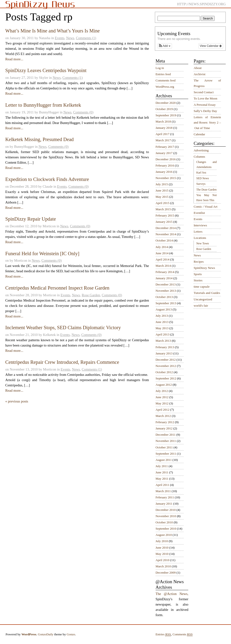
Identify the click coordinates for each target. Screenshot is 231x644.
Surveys (201, 184)
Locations (200, 238)
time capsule (201, 287)
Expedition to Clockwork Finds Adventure (47, 179)
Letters (198, 232)
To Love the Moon (205, 98)
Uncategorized (203, 299)
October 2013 (164, 297)
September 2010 (166, 529)
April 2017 (163, 134)
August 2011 (164, 460)
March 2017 (163, 140)
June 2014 (162, 253)
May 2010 (162, 554)
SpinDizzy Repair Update (31, 219)
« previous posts (17, 401)
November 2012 (166, 366)
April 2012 (163, 410)
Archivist (199, 74)
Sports (198, 274)
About (198, 68)
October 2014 (164, 240)
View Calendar (211, 46)
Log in (160, 68)
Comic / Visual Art (205, 207)
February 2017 (165, 147)
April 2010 (163, 560)
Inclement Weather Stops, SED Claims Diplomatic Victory (63, 328)
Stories (198, 280)
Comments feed (166, 80)
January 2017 (164, 153)
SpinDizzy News (204, 268)
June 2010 (162, 548)
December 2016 (166, 159)
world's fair (201, 306)
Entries (163, 634)
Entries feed (163, 74)
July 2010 (162, 541)
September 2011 (166, 454)
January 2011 (164, 504)
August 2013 (164, 309)
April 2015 (163, 203)
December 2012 (166, 360)
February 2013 (165, 347)
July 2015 (162, 184)
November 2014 (166, 234)
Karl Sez (201, 173)
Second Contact (204, 92)
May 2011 (162, 479)
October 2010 (164, 522)
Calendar (199, 134)
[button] (165, 46)
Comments (182, 634)
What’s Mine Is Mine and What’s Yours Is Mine (52, 31)
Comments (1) (86, 38)
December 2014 (166, 228)
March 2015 (163, 209)
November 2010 (166, 516)
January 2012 (164, 428)
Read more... (14, 59)
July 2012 (162, 391)
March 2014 (163, 266)
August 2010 (164, 535)
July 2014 (162, 247)
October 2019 (164, 109)
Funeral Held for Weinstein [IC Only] (42, 254)
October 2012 (164, 372)
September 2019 (166, 115)
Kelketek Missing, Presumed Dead (40, 139)
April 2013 (163, 334)
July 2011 (162, 466)
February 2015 (165, 215)
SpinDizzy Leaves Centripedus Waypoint (46, 70)
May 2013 (162, 328)
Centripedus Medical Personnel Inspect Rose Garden (57, 288)
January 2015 (164, 222)
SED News (202, 178)
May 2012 (162, 403)
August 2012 (164, 385)
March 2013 (163, 341)
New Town (202, 243)
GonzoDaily (46, 634)
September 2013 (166, 303)
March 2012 (163, 416)
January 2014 (164, 278)
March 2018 (163, 121)
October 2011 (164, 447)
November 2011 (166, 441)
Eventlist (199, 213)
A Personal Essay (205, 105)
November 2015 (166, 178)
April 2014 (163, 259)
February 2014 (165, 272)
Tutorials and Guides (207, 293)
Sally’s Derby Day (205, 111)
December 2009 (166, 573)
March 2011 (163, 491)
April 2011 (162, 485)
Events (60, 38)
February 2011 (165, 497)
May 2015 (162, 197)
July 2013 (162, 316)
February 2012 (165, 422)
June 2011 (162, 472)
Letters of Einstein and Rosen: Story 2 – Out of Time (207, 123)
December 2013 (166, 284)
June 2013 (162, 322)
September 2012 (166, 378)
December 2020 (166, 103)
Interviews (200, 225)
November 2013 (166, 291)
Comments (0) (83, 112)
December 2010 (166, 510)
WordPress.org (165, 87)
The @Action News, (172, 594)
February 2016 (165, 165)
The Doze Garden (206, 190)
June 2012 (162, 397)
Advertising (201, 150)
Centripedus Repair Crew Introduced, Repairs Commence (62, 362)
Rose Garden (91, 295)
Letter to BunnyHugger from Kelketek (43, 105)
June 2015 (162, 190)
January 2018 (164, 128)
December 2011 (166, 435)
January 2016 (164, 172)
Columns (199, 157)
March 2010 (163, 566)
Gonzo (71, 634)
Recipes (199, 262)
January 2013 (164, 353)
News (70, 38)
